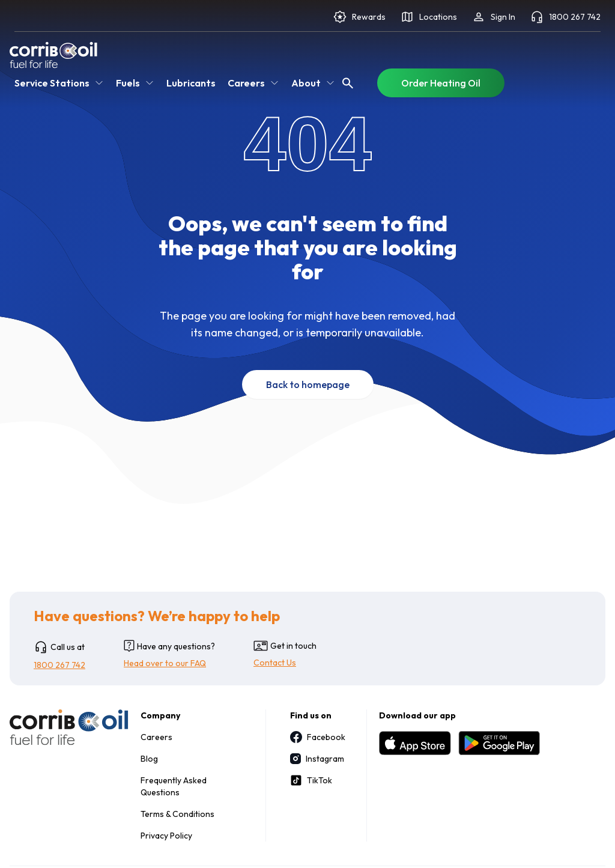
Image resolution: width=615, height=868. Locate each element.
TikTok (311, 780)
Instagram (316, 759)
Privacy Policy (166, 836)
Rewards (359, 17)
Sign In (493, 17)
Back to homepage (308, 384)
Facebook (316, 737)
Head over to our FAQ (165, 663)
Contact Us (275, 663)
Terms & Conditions (177, 814)
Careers (156, 737)
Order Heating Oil (441, 83)
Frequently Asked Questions (174, 786)
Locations (429, 17)
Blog (149, 759)
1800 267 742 (565, 17)
